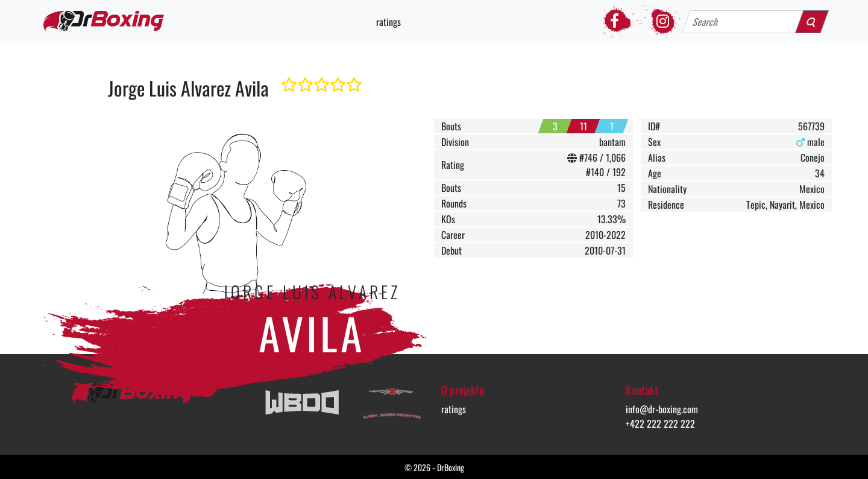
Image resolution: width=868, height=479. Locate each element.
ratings (388, 22)
